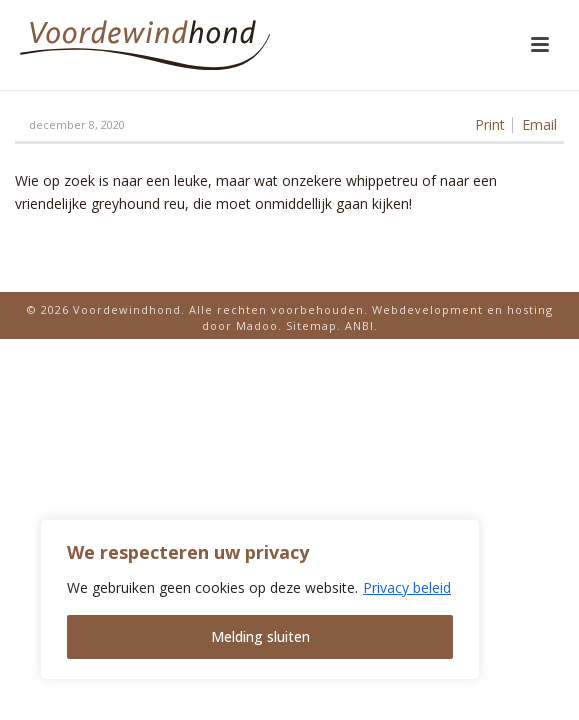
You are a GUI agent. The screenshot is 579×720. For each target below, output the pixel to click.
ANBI (359, 325)
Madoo (257, 325)
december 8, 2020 (77, 124)
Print (490, 125)
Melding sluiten (260, 636)
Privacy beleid (407, 587)
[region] (260, 599)
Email (539, 125)
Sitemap (311, 325)
